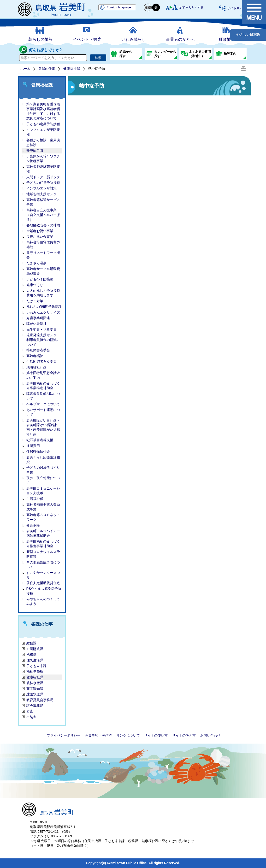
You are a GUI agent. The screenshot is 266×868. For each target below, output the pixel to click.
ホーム (25, 69)
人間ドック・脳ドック (43, 177)
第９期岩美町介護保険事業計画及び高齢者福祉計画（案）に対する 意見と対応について (43, 111)
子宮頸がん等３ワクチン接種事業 (43, 158)
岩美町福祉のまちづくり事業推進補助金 (43, 386)
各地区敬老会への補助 (43, 225)
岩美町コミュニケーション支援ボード (43, 491)
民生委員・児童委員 (41, 329)
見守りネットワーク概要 (43, 255)
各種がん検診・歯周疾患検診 (43, 142)
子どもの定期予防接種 (43, 124)
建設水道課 (35, 694)
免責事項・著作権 (98, 735)
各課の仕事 (47, 69)
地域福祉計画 (36, 367)
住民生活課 (35, 660)
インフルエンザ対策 (41, 188)
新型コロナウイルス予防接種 (43, 554)
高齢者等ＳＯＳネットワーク (43, 517)
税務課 (31, 654)
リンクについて (128, 735)
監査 (30, 711)
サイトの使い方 (156, 735)
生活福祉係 (35, 499)
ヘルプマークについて (43, 404)
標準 (148, 8)
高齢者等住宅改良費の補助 (43, 245)
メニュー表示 (254, 12)
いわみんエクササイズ (43, 312)
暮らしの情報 (41, 39)
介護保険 (33, 525)
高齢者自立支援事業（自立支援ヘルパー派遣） (43, 215)
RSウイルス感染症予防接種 (44, 591)
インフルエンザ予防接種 (43, 132)
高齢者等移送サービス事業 (43, 202)
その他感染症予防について (43, 565)
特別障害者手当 (38, 350)
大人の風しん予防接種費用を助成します (43, 293)
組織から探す (126, 54)
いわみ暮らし (134, 39)
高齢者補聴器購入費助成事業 (43, 507)
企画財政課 (35, 649)
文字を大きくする (191, 8)
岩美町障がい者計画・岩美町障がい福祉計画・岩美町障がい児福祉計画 (43, 427)
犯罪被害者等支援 (40, 440)
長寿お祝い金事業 (40, 237)
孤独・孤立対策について (43, 480)
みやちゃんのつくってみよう (43, 601)
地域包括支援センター (43, 194)
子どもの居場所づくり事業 (43, 470)
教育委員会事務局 (40, 700)
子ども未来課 (36, 666)
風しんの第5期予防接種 (44, 307)
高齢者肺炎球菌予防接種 (43, 169)
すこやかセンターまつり (43, 575)
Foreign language (119, 7)
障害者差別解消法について (43, 396)
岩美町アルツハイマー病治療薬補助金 (43, 533)
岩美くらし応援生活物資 (43, 460)
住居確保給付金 (38, 452)
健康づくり (35, 285)
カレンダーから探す (165, 54)
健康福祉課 (72, 69)
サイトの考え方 (184, 735)
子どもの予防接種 (40, 279)
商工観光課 (35, 689)
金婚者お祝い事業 (40, 231)
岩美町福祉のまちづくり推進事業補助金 (43, 544)
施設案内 (230, 54)
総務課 (31, 643)
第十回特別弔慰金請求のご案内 (43, 375)
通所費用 (33, 446)
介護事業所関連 (38, 318)
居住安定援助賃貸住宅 (43, 583)
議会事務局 (35, 706)
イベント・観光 (87, 39)
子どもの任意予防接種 (43, 183)
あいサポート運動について (43, 412)
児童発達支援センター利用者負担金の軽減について (43, 340)
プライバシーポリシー (64, 735)
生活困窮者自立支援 (41, 362)
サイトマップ (236, 8)
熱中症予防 (35, 150)
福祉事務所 (35, 671)
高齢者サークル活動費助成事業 (43, 271)
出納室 (31, 717)
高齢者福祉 (35, 356)
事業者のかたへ (180, 39)
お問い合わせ (210, 735)
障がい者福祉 (36, 324)
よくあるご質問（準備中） (200, 54)
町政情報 (227, 39)
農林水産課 (35, 683)
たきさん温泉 (36, 263)
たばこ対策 (35, 301)
